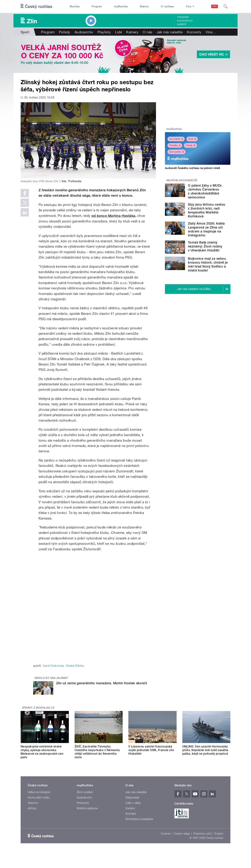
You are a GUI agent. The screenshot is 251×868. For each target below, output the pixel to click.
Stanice (144, 6)
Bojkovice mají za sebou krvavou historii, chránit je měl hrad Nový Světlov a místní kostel (208, 264)
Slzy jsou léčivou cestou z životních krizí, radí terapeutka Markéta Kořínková (207, 210)
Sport (25, 32)
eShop (32, 808)
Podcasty (83, 803)
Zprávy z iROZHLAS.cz (38, 708)
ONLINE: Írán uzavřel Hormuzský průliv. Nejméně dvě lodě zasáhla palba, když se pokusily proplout (205, 750)
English (219, 834)
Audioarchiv (185, 21)
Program (97, 6)
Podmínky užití (202, 834)
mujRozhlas (121, 6)
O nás (147, 32)
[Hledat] (226, 6)
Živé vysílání (177, 152)
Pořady (65, 32)
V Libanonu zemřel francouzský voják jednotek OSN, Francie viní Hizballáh (151, 750)
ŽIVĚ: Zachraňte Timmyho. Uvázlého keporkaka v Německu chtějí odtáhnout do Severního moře (97, 752)
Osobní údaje (182, 834)
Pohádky (175, 145)
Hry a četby (176, 139)
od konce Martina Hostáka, (114, 216)
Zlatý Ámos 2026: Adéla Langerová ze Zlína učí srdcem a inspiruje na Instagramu (206, 229)
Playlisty (104, 32)
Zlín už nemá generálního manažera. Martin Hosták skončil (102, 683)
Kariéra (130, 808)
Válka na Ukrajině (39, 792)
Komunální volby (39, 798)
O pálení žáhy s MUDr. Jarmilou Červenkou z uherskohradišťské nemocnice (205, 191)
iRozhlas (75, 6)
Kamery (182, 24)
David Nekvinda (53, 666)
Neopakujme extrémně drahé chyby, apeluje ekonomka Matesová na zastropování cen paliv (42, 752)
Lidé (119, 32)
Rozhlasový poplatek (139, 819)
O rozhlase (167, 6)
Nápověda (132, 798)
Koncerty (194, 32)
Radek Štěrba (75, 666)
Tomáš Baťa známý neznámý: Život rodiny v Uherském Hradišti (205, 246)
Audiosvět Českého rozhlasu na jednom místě (192, 168)
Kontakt (131, 814)
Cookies (166, 834)
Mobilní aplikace (87, 808)
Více (211, 32)
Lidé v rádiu (133, 803)
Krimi (192, 139)
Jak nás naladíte (170, 32)
